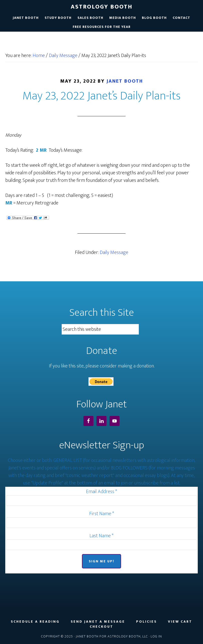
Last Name (101, 536)
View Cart (180, 622)
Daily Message (114, 252)
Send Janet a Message (98, 622)
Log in (156, 636)
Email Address (101, 492)
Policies (146, 622)
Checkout (101, 627)
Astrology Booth (101, 7)
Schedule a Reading (35, 622)
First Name (102, 514)
